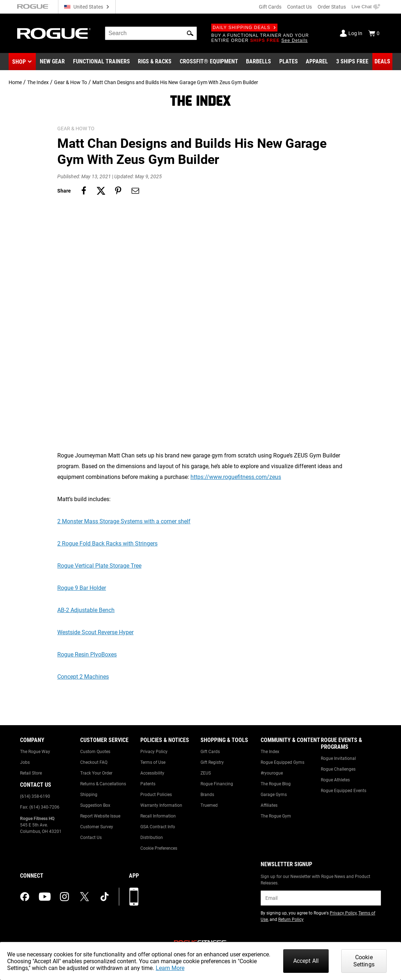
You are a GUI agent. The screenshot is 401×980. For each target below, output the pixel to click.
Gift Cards (270, 7)
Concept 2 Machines (83, 677)
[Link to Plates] (289, 62)
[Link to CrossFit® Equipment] (209, 62)
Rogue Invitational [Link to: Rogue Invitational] (338, 758)
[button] (190, 33)
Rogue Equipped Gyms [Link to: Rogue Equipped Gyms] (282, 762)
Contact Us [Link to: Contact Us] (91, 838)
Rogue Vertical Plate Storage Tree (99, 566)
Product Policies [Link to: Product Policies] (156, 795)
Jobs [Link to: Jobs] (25, 762)
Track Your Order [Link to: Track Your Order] (96, 773)
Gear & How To (71, 82)
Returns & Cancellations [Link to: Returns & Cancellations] (103, 784)
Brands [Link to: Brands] (207, 795)
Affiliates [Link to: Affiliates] (269, 805)
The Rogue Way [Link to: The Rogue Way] (35, 752)
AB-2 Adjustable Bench (86, 610)
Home (15, 82)
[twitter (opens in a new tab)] (84, 897)
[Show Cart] (374, 33)
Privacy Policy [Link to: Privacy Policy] (154, 752)
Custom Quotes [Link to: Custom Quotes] (95, 752)
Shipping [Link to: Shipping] (89, 795)
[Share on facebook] (84, 191)
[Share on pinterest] (118, 191)
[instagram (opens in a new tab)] (64, 897)
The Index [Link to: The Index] (270, 752)
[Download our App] (134, 897)
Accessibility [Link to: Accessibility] (152, 773)
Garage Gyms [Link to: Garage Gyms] (274, 795)
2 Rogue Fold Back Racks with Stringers (107, 544)
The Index (38, 82)
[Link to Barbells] (259, 62)
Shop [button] (19, 62)
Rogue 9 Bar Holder (82, 588)
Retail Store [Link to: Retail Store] (31, 773)
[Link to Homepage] (54, 33)
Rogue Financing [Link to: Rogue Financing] (217, 784)
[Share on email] (135, 191)
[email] (321, 898)
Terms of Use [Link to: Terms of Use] (153, 762)
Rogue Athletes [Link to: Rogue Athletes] (335, 780)
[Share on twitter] (101, 191)
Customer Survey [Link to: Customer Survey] (97, 827)
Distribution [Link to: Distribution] (152, 838)
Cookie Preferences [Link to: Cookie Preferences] (159, 848)
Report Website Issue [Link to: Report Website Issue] (100, 816)
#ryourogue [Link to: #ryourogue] (272, 773)
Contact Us (299, 7)
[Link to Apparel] (317, 62)
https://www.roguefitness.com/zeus (236, 477)
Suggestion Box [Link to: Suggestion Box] (95, 805)
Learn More (170, 968)
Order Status (332, 7)
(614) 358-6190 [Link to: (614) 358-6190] (35, 796)
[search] (151, 33)
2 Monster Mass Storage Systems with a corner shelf (124, 521)
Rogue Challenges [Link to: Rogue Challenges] (338, 769)
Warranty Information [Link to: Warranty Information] (161, 805)
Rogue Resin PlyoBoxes (87, 654)
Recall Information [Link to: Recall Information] (158, 816)
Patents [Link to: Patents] (148, 784)
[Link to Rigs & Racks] (155, 62)
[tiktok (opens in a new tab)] (105, 897)
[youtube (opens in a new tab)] (45, 897)
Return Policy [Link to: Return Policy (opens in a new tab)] (291, 920)
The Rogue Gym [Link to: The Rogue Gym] (276, 816)
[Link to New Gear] (52, 62)
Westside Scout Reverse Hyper (95, 632)
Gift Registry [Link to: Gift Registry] (212, 762)
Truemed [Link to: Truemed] (209, 805)
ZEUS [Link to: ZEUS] (206, 773)
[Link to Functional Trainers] (102, 62)
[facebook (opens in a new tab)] (25, 897)
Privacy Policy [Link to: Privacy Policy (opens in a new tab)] (343, 913)
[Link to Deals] (382, 62)
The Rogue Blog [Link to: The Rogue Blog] (276, 784)
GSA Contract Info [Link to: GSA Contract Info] (158, 827)
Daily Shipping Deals (244, 28)
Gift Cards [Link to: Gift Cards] (210, 752)
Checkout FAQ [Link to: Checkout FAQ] (94, 762)
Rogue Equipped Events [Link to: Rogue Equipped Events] (344, 791)
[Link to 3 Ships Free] (352, 62)
